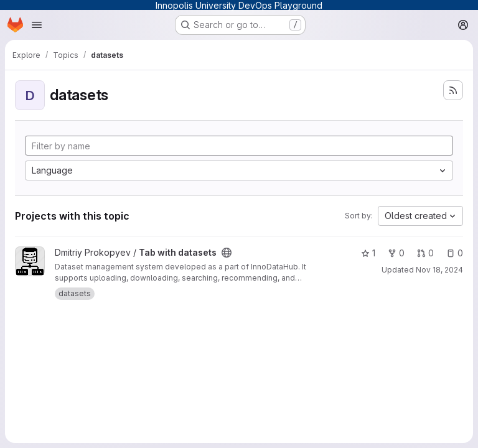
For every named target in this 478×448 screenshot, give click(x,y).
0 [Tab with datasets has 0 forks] (396, 253)
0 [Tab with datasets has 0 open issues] (455, 253)
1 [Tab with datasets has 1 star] (368, 253)
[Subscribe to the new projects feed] (453, 90)
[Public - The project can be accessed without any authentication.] (227, 253)
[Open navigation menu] (37, 25)
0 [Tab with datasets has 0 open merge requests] (425, 253)
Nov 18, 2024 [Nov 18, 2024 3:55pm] (439, 270)
